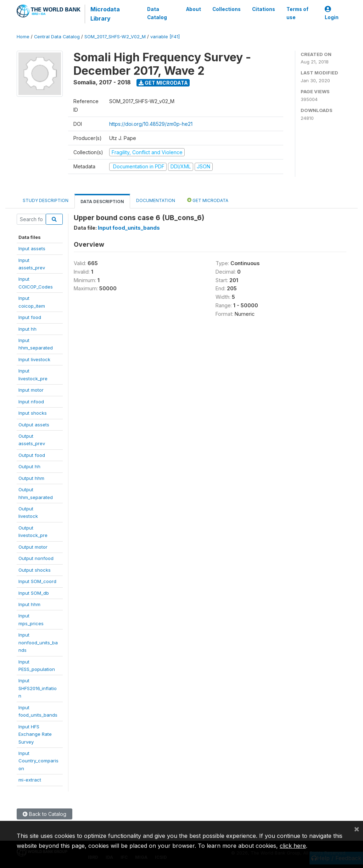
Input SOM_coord (37, 581)
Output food (32, 455)
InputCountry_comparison (38, 761)
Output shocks (35, 570)
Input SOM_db (34, 593)
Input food (30, 317)
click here (293, 846)
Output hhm (31, 478)
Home (23, 37)
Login (332, 13)
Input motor (31, 390)
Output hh (29, 466)
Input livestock (34, 359)
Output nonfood (36, 558)
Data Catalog (157, 13)
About (194, 9)
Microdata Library (105, 14)
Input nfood (31, 402)
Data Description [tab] (102, 201)
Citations (264, 9)
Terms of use (297, 13)
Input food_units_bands (129, 228)
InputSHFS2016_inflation (38, 688)
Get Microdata (163, 83)
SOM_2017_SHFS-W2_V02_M (115, 37)
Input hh (27, 329)
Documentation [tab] (156, 200)
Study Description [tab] (46, 200)
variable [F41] (165, 37)
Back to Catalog (44, 814)
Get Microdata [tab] (208, 200)
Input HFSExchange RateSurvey (35, 734)
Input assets (32, 248)
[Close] (357, 829)
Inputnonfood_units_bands (38, 642)
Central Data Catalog (57, 37)
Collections (227, 9)
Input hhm (29, 604)
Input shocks (33, 413)
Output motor (33, 547)
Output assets (34, 425)
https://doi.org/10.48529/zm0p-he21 (151, 124)
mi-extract (30, 780)
